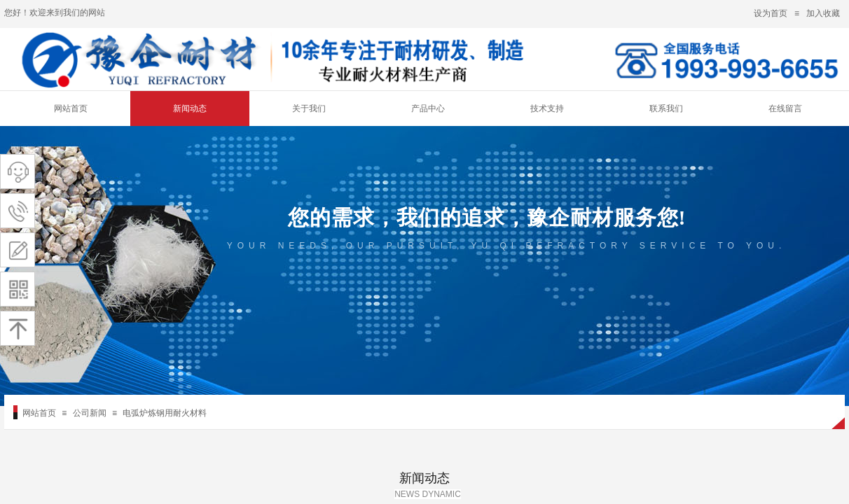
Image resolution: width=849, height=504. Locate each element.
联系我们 (666, 108)
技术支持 (547, 108)
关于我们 (309, 108)
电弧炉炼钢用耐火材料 (165, 413)
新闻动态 (190, 108)
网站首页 (71, 108)
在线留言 (785, 108)
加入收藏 (823, 13)
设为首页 (771, 13)
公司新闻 (90, 413)
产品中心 (428, 108)
